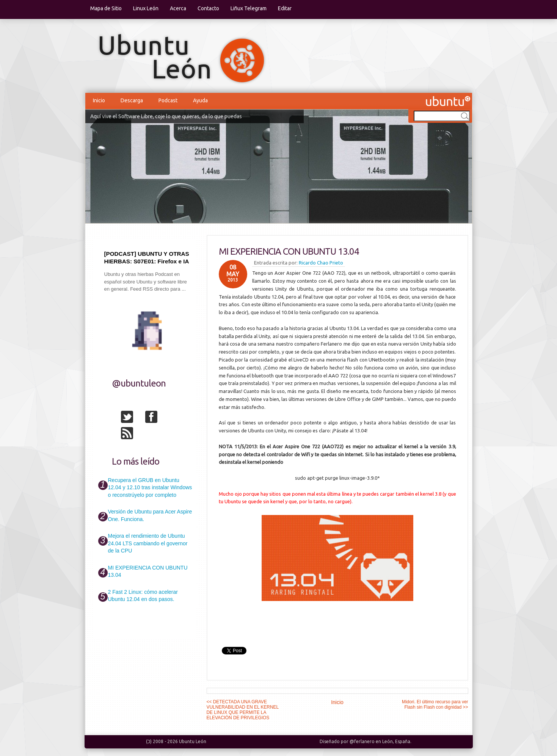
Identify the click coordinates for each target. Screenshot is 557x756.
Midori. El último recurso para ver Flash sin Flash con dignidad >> (435, 704)
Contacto (208, 8)
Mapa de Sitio (106, 8)
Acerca (178, 8)
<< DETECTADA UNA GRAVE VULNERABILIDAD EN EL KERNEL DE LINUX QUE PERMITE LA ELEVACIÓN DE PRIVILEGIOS (243, 710)
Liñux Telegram (249, 8)
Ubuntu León (193, 741)
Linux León (146, 8)
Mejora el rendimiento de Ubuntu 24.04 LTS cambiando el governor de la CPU (148, 543)
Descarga (132, 100)
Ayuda (200, 100)
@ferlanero (362, 741)
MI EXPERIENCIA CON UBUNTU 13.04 (289, 251)
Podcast (168, 100)
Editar (285, 8)
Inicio (99, 100)
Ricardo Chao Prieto (321, 263)
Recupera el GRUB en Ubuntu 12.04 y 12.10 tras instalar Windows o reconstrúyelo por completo (150, 488)
